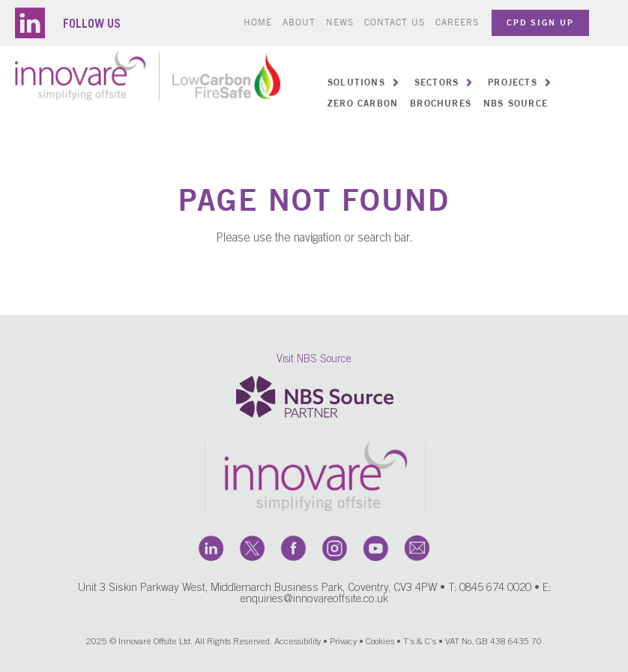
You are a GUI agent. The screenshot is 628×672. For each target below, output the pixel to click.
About (299, 22)
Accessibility (298, 646)
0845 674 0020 (495, 592)
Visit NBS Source (314, 364)
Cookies (380, 646)
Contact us (395, 22)
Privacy (343, 646)
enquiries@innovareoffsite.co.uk (314, 603)
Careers (457, 22)
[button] (365, 82)
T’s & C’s (420, 646)
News (340, 22)
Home (258, 22)
